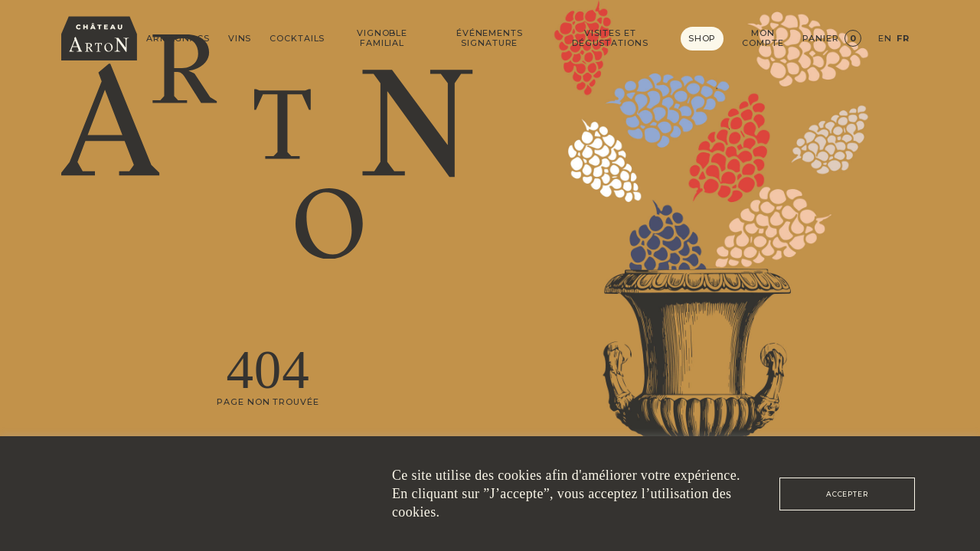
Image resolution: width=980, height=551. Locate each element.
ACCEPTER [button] (847, 494)
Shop (702, 38)
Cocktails (297, 39)
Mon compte (763, 38)
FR (903, 39)
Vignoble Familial (382, 38)
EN (885, 39)
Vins (240, 39)
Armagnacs (178, 39)
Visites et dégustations (610, 38)
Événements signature (490, 38)
